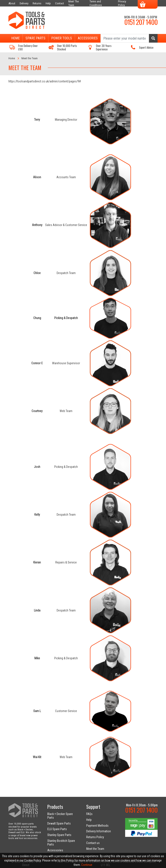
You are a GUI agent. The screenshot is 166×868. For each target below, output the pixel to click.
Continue (87, 865)
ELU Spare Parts (57, 829)
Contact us (93, 843)
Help (89, 820)
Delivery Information (99, 831)
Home (15, 38)
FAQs (89, 814)
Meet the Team (95, 849)
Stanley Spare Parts (59, 835)
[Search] (129, 38)
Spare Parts (35, 38)
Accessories (88, 38)
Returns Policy (95, 837)
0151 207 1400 (141, 22)
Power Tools (62, 38)
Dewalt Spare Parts (59, 823)
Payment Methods (97, 826)
